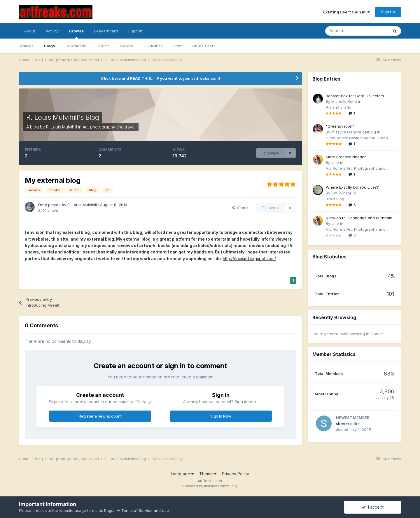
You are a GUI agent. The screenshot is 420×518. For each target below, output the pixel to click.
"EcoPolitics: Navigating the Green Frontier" (357, 138)
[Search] (357, 31)
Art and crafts (338, 107)
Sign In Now (221, 416)
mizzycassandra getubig (354, 132)
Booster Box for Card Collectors (355, 96)
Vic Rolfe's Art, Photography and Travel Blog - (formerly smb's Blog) (357, 169)
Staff (177, 46)
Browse (76, 34)
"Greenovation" (340, 126)
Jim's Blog (335, 199)
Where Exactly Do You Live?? (352, 187)
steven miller (348, 424)
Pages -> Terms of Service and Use (136, 510)
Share (240, 208)
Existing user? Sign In (346, 12)
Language (182, 474)
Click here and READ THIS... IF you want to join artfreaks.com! (160, 78)
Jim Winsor (341, 193)
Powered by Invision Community (210, 486)
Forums (103, 46)
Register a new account (100, 416)
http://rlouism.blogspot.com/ (249, 259)
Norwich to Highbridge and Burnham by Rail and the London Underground (359, 218)
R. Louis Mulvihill (62, 127)
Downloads (76, 46)
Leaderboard (106, 31)
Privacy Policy (236, 474)
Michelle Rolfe (344, 101)
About (30, 31)
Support (135, 31)
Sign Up (388, 12)
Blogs (50, 46)
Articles (27, 46)
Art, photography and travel (109, 127)
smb (335, 162)
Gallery (127, 46)
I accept (373, 507)
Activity (52, 31)
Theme (208, 474)
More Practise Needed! (347, 157)
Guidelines (153, 46)
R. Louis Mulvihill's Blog (63, 117)
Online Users (204, 46)
